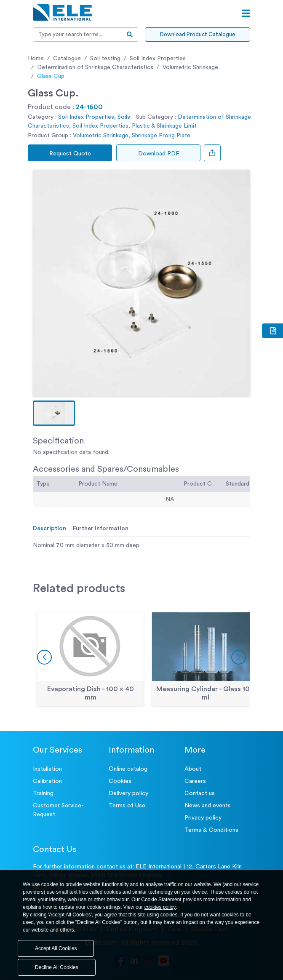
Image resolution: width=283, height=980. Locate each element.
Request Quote (70, 154)
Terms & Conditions (211, 830)
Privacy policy (203, 818)
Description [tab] (49, 529)
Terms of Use (127, 806)
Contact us (200, 793)
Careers (195, 781)
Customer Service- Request (58, 810)
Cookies (120, 781)
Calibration (47, 781)
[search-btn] (130, 35)
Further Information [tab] (101, 529)
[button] (54, 413)
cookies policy (160, 907)
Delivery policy (128, 793)
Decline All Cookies (57, 967)
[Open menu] (246, 13)
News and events (208, 806)
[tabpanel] (141, 546)
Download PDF (159, 154)
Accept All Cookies (56, 948)
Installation (47, 769)
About (193, 769)
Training (43, 793)
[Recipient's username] (77, 35)
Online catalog (128, 769)
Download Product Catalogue (198, 34)
